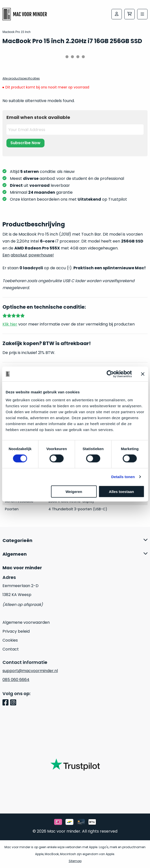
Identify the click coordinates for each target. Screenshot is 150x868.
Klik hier (10, 324)
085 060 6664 (16, 680)
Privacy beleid (16, 631)
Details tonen (123, 477)
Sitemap (75, 861)
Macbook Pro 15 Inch (16, 32)
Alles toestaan (122, 491)
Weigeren (74, 491)
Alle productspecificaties (21, 78)
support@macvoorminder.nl (30, 671)
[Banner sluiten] (143, 374)
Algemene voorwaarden (26, 622)
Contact (11, 649)
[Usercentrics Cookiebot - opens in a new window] (110, 374)
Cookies (10, 640)
